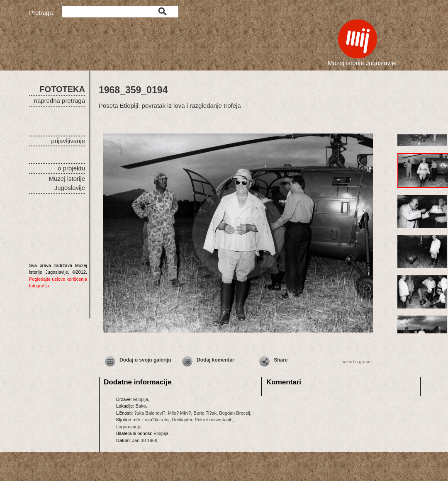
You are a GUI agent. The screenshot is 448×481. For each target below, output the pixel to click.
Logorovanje (129, 427)
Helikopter (182, 420)
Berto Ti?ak (205, 413)
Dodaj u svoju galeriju (145, 360)
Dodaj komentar (215, 360)
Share (281, 360)
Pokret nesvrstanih (214, 420)
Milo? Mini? (180, 413)
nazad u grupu (356, 362)
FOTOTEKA (62, 89)
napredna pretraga (60, 101)
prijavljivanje (68, 141)
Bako (140, 406)
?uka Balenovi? (150, 413)
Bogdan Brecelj (235, 413)
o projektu (71, 168)
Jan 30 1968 (145, 440)
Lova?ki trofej (156, 420)
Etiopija (141, 399)
